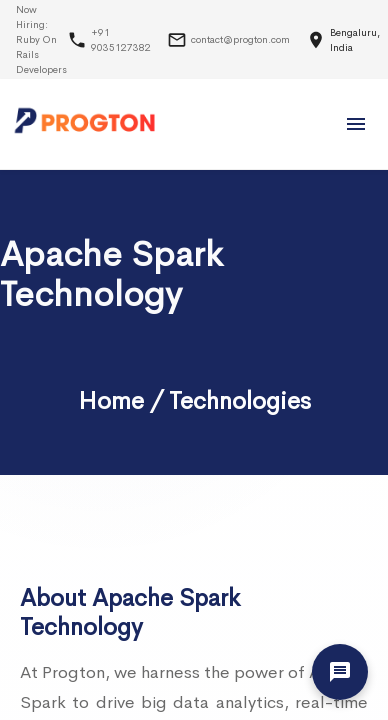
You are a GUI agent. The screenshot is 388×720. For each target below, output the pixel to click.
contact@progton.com (240, 39)
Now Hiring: (41, 39)
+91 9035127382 (121, 40)
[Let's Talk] (340, 672)
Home (111, 401)
